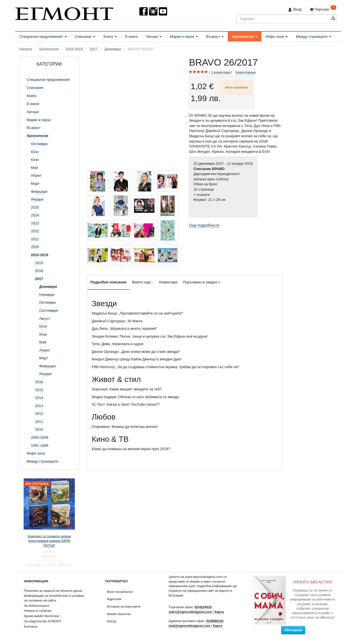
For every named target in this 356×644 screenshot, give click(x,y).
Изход (112, 621)
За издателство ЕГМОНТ (43, 621)
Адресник (114, 599)
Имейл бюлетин (119, 614)
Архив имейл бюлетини (42, 616)
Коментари (168, 282)
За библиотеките (37, 606)
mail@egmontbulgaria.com (189, 626)
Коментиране (246, 72)
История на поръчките (124, 606)
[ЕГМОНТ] (64, 13)
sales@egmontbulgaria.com (190, 612)
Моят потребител (120, 592)
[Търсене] (333, 19)
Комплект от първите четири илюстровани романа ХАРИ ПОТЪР (49, 541)
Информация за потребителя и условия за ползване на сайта (54, 598)
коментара (221, 72)
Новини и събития (38, 611)
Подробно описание (108, 282)
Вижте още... (143, 282)
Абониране (293, 630)
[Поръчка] (323, 9)
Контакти (31, 626)
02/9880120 (215, 621)
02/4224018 (203, 607)
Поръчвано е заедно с (202, 282)
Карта (219, 612)
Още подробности (204, 225)
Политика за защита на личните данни (53, 591)
